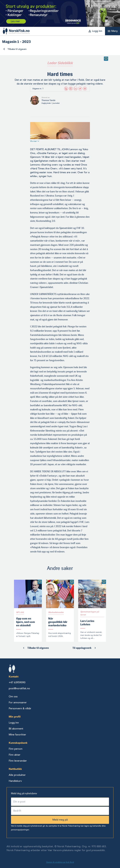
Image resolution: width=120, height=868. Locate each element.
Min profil (15, 717)
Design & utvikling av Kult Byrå (60, 862)
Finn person (16, 749)
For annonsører (18, 702)
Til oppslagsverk (82, 648)
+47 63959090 (17, 682)
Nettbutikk (15, 769)
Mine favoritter (17, 735)
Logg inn (14, 723)
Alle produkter (17, 775)
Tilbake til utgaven (17, 49)
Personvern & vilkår (20, 708)
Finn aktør (15, 755)
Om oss (13, 697)
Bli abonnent (16, 729)
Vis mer (35, 141)
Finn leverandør (18, 761)
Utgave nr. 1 (38, 89)
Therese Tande (48, 100)
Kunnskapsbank (18, 743)
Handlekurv (15, 781)
